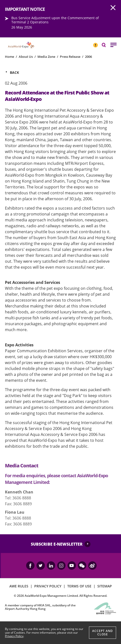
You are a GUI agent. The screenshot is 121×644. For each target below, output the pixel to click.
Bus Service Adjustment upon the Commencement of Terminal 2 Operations (55, 20)
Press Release (70, 57)
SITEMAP (105, 586)
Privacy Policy (14, 636)
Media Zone (46, 57)
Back (14, 72)
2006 (88, 57)
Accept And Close (103, 633)
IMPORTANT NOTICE (95, 43)
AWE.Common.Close (113, 8)
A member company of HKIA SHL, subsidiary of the (40, 607)
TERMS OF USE (79, 586)
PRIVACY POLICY (48, 586)
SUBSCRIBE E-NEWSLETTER (57, 544)
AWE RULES (19, 586)
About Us (26, 57)
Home (9, 57)
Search (106, 45)
